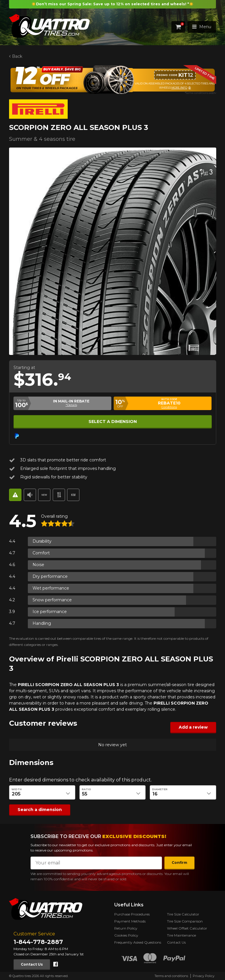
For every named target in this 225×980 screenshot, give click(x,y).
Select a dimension (112, 422)
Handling (42, 623)
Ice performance (50, 612)
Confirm (179, 863)
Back (17, 56)
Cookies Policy (126, 935)
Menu (202, 27)
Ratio (86, 789)
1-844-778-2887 (38, 942)
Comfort (41, 553)
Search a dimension (40, 810)
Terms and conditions (171, 976)
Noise (38, 565)
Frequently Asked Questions (138, 942)
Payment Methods (130, 921)
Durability (42, 541)
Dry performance (50, 576)
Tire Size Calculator (183, 914)
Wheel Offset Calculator (187, 928)
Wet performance (51, 588)
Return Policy (126, 928)
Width (17, 789)
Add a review (193, 727)
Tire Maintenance (181, 935)
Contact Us (32, 964)
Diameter (160, 789)
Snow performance (52, 600)
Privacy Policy (204, 976)
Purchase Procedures (132, 914)
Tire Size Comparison (185, 921)
